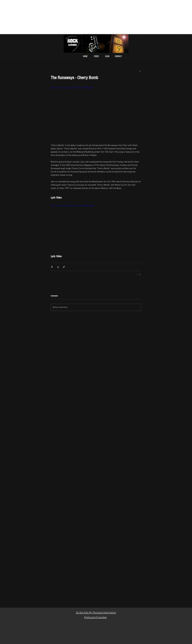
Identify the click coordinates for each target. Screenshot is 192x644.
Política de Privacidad (95, 617)
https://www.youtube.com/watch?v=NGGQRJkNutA (72, 206)
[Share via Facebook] (52, 267)
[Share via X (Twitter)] (58, 267)
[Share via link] (64, 267)
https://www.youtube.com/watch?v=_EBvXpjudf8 (72, 88)
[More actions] (140, 71)
